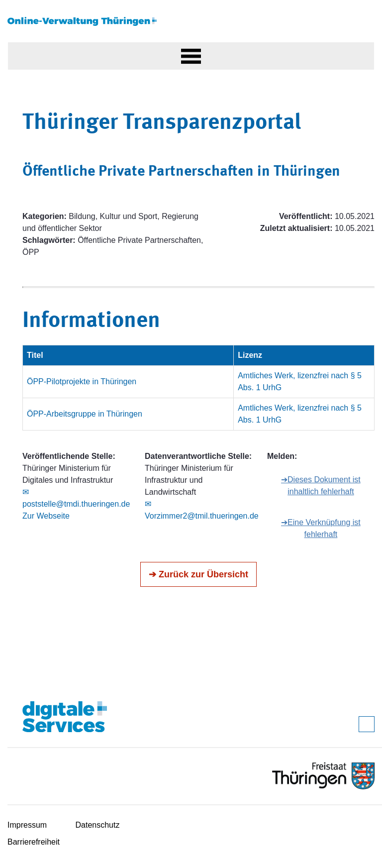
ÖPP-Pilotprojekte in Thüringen (82, 381)
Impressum (27, 825)
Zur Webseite (46, 516)
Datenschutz (98, 825)
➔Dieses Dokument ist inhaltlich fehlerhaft (321, 486)
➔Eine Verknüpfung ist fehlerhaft (321, 528)
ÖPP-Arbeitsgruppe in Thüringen (85, 414)
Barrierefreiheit (34, 842)
